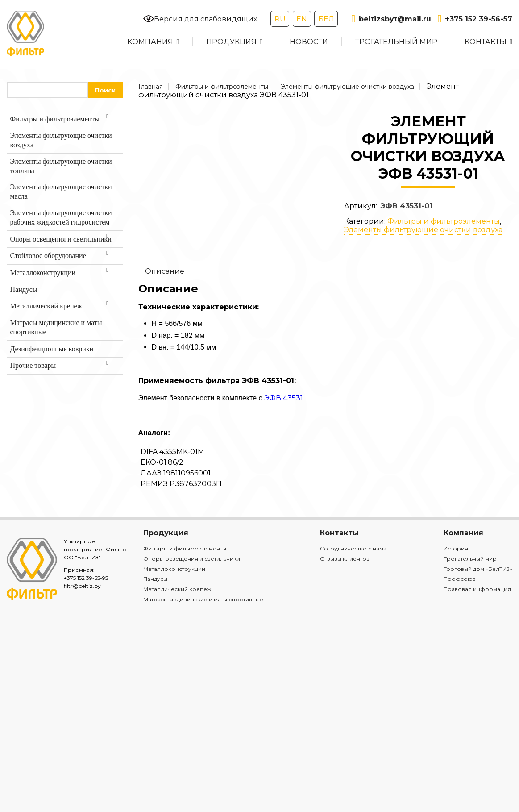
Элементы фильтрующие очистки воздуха (347, 87)
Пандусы (155, 579)
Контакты (486, 42)
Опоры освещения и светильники (192, 559)
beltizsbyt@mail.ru (391, 19)
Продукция (231, 42)
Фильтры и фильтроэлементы (222, 87)
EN (302, 19)
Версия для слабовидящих (200, 19)
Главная (151, 87)
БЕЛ (326, 19)
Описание (165, 271)
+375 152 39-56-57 (475, 19)
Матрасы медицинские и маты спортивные (203, 599)
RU (280, 19)
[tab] (325, 271)
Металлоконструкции (174, 569)
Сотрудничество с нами (353, 548)
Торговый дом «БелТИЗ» (478, 569)
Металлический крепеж (177, 589)
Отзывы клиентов (345, 559)
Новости (309, 42)
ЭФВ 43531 (284, 398)
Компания (150, 42)
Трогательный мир (396, 42)
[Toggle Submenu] (108, 119)
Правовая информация (477, 589)
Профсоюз (460, 579)
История (456, 548)
